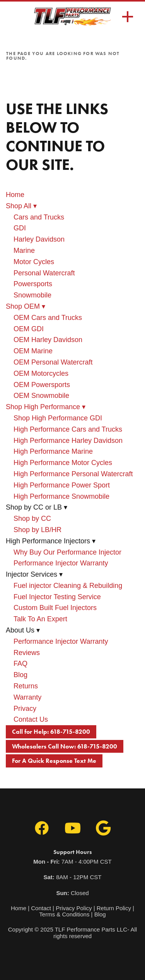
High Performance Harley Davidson (68, 441)
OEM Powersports (42, 385)
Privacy (25, 709)
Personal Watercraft (44, 273)
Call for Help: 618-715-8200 (51, 732)
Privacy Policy (74, 908)
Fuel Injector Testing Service (57, 597)
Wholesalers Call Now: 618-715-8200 (65, 746)
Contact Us (31, 719)
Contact (41, 908)
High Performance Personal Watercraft (73, 474)
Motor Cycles (34, 262)
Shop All (21, 206)
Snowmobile (32, 295)
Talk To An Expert (40, 619)
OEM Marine (33, 351)
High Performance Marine (53, 451)
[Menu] (128, 17)
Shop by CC (32, 519)
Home (15, 195)
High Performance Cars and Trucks (68, 429)
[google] (104, 828)
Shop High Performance (46, 407)
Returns (26, 686)
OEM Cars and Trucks (48, 318)
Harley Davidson (39, 239)
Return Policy (114, 908)
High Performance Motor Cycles (63, 463)
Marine (24, 251)
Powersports (33, 284)
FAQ (20, 664)
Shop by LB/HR (38, 530)
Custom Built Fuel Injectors (55, 608)
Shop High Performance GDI (58, 418)
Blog (20, 675)
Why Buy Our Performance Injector (67, 552)
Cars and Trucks (39, 217)
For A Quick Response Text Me (54, 761)
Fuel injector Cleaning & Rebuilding (68, 586)
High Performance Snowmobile (61, 496)
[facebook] (42, 828)
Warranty (27, 697)
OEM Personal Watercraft (53, 362)
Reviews (27, 653)
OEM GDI (29, 329)
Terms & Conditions (64, 914)
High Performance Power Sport (62, 485)
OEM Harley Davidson (48, 340)
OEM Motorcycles (41, 373)
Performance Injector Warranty (61, 563)
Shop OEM (26, 306)
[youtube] (73, 828)
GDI (20, 228)
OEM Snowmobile (41, 396)
